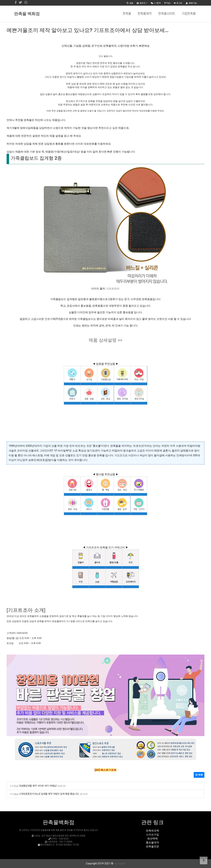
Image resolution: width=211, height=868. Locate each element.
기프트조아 (113, 289)
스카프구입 (152, 835)
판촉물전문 (152, 846)
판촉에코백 (152, 831)
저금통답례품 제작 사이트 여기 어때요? (38, 786)
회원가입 (191, 3)
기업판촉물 (189, 14)
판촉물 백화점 (27, 14)
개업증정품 (121, 455)
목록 (199, 775)
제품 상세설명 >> (105, 340)
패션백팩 (152, 839)
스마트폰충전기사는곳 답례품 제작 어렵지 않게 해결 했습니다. (49, 794)
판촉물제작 (145, 14)
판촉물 (127, 14)
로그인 (178, 3)
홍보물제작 (152, 843)
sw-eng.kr (120, 863)
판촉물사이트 (167, 14)
